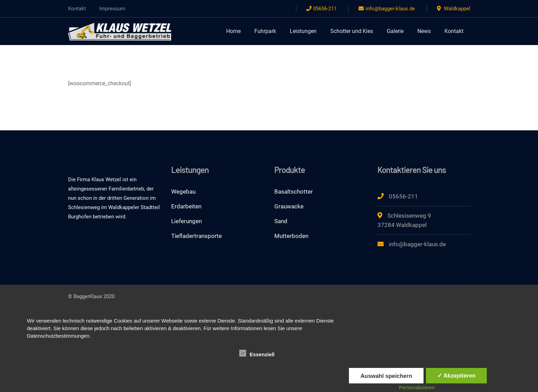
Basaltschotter (294, 192)
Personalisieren (417, 387)
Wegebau (183, 192)
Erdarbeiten (186, 206)
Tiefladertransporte (196, 236)
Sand (281, 221)
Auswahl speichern (386, 376)
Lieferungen (186, 221)
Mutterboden (291, 236)
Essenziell (257, 353)
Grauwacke (289, 206)
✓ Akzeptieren (457, 375)
